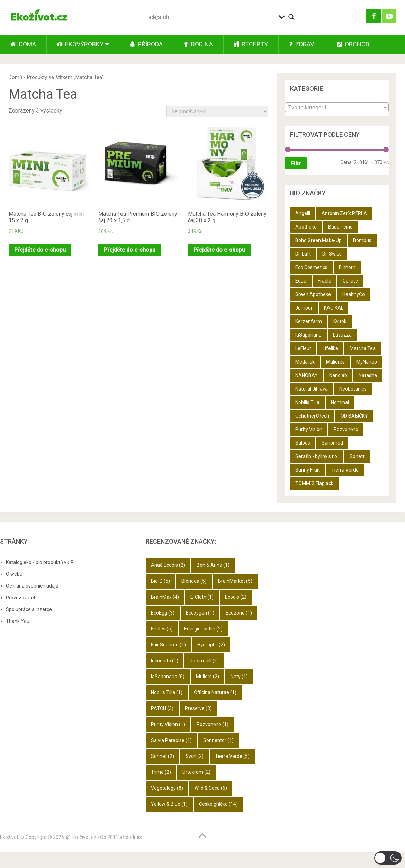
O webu (14, 574)
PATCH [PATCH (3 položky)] (162, 708)
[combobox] (337, 107)
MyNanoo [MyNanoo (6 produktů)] (367, 362)
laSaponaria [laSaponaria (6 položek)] (168, 677)
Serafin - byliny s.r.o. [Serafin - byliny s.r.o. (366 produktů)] (317, 456)
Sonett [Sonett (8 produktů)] (357, 456)
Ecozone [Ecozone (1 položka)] (239, 613)
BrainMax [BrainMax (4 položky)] (165, 597)
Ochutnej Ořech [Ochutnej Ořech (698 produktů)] (312, 416)
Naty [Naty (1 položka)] (239, 677)
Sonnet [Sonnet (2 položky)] (163, 756)
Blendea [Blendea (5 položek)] (194, 581)
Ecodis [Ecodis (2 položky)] (236, 597)
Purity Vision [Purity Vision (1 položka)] (168, 724)
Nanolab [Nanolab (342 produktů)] (338, 375)
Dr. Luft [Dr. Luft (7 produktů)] (303, 254)
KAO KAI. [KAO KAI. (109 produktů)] (334, 308)
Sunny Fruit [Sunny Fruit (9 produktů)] (308, 470)
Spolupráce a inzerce (29, 609)
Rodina (198, 44)
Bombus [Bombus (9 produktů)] (362, 240)
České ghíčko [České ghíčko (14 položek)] (218, 804)
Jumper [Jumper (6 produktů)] (304, 308)
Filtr (296, 163)
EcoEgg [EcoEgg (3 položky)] (163, 613)
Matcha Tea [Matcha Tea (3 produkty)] (363, 348)
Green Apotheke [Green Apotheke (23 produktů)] (313, 294)
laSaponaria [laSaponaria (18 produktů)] (308, 335)
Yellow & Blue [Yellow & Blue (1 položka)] (169, 804)
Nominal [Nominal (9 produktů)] (340, 402)
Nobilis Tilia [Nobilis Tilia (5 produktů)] (307, 402)
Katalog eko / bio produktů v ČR (40, 562)
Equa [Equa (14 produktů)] (301, 281)
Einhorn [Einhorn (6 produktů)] (347, 267)
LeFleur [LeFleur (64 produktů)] (303, 348)
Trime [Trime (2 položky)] (161, 772)
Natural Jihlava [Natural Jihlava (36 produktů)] (312, 389)
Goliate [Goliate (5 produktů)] (350, 281)
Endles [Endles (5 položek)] (162, 629)
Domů (15, 77)
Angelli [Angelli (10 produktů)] (303, 213)
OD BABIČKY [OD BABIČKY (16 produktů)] (354, 416)
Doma (23, 44)
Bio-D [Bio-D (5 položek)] (160, 581)
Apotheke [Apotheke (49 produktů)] (306, 227)
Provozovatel (20, 598)
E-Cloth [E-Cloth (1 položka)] (202, 597)
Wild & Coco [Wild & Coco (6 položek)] (211, 788)
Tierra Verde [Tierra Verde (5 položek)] (232, 756)
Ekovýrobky (80, 44)
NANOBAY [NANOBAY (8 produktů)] (307, 375)
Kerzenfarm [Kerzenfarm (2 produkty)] (309, 321)
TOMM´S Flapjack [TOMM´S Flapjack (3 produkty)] (314, 483)
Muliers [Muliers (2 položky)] (208, 677)
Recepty (251, 44)
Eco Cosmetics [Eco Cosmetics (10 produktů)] (311, 267)
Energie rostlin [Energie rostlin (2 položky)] (203, 629)
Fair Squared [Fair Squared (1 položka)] (168, 645)
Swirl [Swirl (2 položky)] (195, 756)
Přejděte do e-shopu (40, 250)
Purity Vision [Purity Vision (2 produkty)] (309, 429)
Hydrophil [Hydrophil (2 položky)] (211, 645)
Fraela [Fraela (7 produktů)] (325, 281)
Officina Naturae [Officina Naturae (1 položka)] (215, 692)
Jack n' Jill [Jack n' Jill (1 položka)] (204, 661)
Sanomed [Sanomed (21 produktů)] (332, 443)
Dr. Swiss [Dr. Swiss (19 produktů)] (332, 254)
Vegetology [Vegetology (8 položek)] (167, 788)
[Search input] (210, 17)
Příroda (146, 44)
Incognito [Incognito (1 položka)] (165, 661)
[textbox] (337, 108)
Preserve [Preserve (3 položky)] (198, 708)
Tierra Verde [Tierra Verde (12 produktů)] (345, 470)
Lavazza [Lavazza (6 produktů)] (342, 335)
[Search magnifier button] (291, 17)
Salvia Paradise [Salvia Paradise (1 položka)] (171, 740)
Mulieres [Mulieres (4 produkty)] (335, 362)
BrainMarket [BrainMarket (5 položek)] (235, 581)
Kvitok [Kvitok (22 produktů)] (340, 321)
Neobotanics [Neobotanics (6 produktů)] (353, 389)
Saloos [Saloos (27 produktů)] (303, 443)
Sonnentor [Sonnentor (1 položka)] (218, 740)
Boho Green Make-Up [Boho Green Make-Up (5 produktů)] (318, 240)
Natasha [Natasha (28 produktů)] (368, 375)
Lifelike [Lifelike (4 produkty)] (330, 348)
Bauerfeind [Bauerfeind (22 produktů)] (340, 227)
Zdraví (302, 44)
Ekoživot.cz (12, 837)
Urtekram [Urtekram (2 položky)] (196, 772)
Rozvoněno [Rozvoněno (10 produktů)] (346, 429)
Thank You (18, 621)
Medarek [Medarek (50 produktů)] (305, 362)
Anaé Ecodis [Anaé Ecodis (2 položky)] (168, 565)
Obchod (353, 44)
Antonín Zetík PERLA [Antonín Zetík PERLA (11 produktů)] (344, 213)
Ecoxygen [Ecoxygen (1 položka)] (200, 613)
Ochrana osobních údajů (32, 586)
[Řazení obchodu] (217, 111)
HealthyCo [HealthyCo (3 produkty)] (354, 294)
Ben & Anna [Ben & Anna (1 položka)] (213, 565)
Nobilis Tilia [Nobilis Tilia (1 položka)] (167, 692)
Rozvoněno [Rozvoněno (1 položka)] (213, 724)
